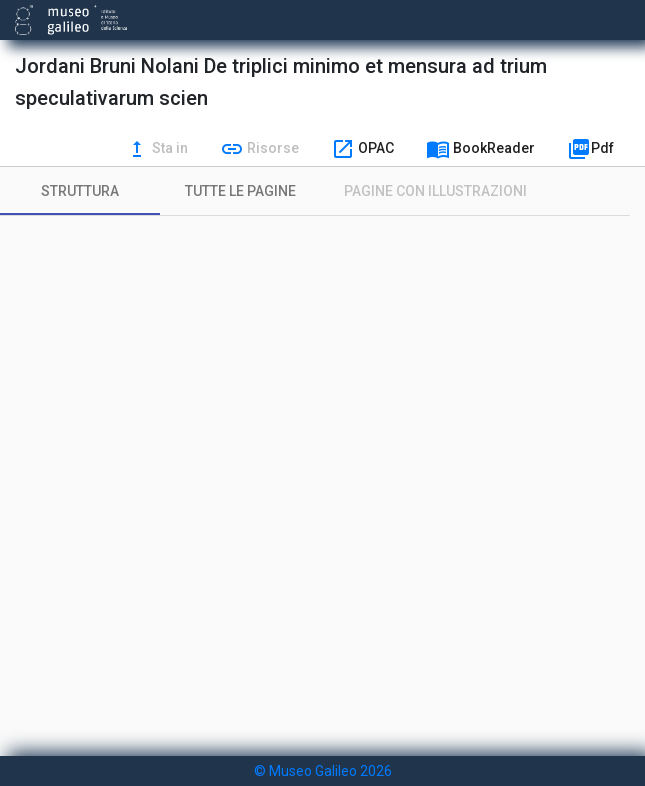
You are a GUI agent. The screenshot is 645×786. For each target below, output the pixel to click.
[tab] (80, 191)
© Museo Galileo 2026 (323, 771)
